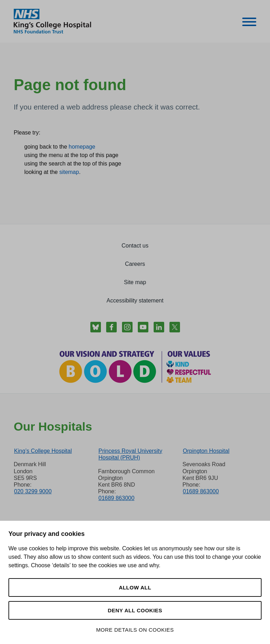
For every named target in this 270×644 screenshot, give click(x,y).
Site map (135, 282)
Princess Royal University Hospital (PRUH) (130, 454)
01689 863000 (116, 498)
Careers (135, 264)
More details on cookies (135, 630)
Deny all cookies (135, 610)
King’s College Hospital (43, 451)
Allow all (135, 587)
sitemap (69, 172)
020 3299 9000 (33, 491)
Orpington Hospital (206, 451)
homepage (82, 147)
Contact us (135, 246)
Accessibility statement (135, 301)
